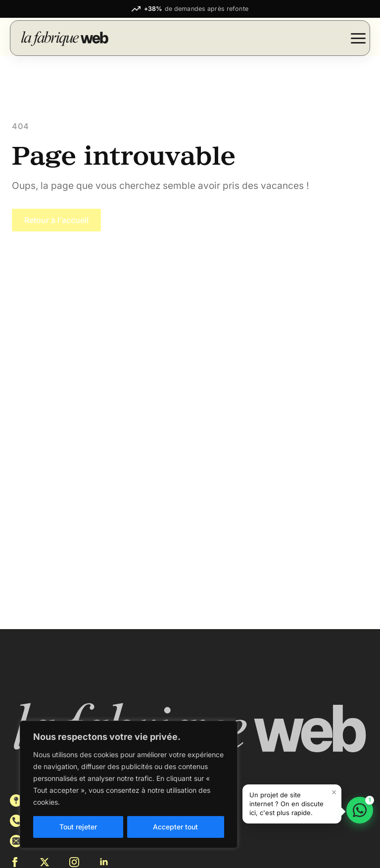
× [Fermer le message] (334, 792)
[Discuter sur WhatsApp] (360, 810)
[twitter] (45, 862)
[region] (129, 784)
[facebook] (15, 862)
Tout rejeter (78, 827)
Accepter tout (175, 827)
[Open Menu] (358, 38)
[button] (292, 804)
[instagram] (74, 862)
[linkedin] (104, 862)
